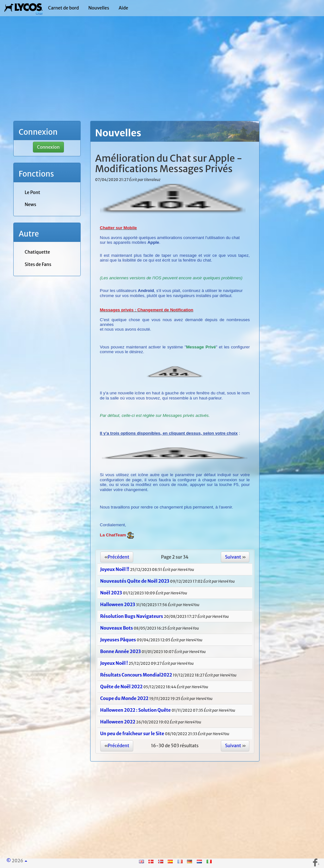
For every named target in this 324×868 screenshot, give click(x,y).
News (30, 204)
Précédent (119, 557)
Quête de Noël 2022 (121, 687)
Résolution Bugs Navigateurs (132, 616)
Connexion (48, 147)
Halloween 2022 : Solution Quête (136, 710)
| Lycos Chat (24, 8)
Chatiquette (37, 252)
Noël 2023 (111, 593)
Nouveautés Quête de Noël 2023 (135, 581)
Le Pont (32, 192)
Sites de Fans (38, 264)
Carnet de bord (63, 8)
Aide (123, 8)
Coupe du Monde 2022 (125, 698)
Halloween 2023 (118, 605)
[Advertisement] (162, 76)
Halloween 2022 (118, 722)
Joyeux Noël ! (114, 663)
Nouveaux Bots (117, 628)
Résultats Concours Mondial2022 (136, 675)
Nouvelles (99, 8)
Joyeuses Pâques (118, 640)
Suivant (233, 557)
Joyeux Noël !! (115, 569)
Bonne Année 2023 (121, 651)
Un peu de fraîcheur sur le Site (133, 734)
